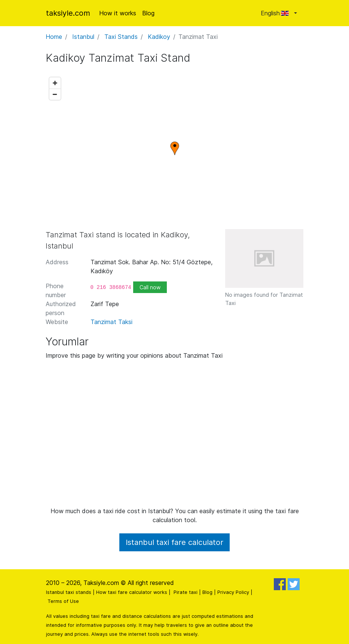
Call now (150, 287)
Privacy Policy (233, 592)
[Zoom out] (55, 94)
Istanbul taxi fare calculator (174, 542)
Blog (148, 13)
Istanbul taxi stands (69, 592)
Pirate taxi (186, 592)
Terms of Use (63, 601)
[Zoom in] (55, 83)
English (277, 13)
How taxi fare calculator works (132, 592)
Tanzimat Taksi (111, 322)
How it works (118, 13)
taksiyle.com (68, 13)
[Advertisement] (175, 436)
